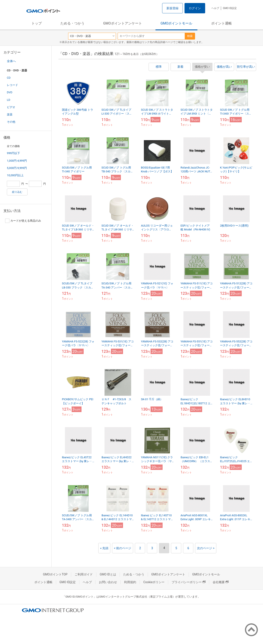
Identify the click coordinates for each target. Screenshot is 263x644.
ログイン (195, 8)
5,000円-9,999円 (17, 168)
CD (9, 78)
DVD (10, 92)
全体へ (11, 61)
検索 (190, 36)
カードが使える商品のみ (23, 221)
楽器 (10, 114)
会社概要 (221, 582)
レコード (12, 85)
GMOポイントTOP (55, 574)
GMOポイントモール (177, 23)
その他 (11, 122)
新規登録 (172, 8)
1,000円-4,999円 (17, 161)
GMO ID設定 (230, 8)
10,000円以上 (15, 175)
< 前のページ (123, 548)
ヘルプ (215, 8)
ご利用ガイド (84, 574)
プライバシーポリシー (189, 582)
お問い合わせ (108, 582)
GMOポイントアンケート (123, 23)
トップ (37, 23)
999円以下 (13, 153)
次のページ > (206, 548)
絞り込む (17, 192)
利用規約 (130, 582)
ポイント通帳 (221, 23)
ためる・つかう (72, 23)
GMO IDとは (108, 574)
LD (9, 100)
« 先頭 (104, 548)
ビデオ (11, 107)
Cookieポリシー (154, 582)
